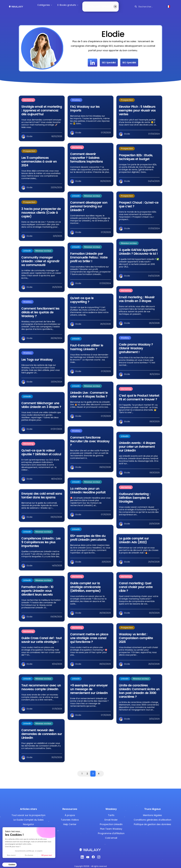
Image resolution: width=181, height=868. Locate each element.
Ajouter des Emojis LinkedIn (29, 826)
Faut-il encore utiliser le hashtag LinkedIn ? (87, 344)
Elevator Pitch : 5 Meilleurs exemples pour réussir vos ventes (137, 107)
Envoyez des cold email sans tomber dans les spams (42, 492)
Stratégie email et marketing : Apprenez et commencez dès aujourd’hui (42, 107)
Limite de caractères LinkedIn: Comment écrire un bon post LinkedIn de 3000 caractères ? (139, 688)
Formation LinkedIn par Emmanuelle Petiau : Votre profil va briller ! (89, 254)
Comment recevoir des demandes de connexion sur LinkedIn (42, 731)
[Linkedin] (82, 855)
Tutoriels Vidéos (70, 817)
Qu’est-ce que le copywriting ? (82, 297)
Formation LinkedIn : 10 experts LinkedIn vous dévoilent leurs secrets (37, 588)
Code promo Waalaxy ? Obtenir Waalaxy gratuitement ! (136, 345)
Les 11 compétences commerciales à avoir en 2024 (39, 158)
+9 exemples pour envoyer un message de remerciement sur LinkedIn (89, 686)
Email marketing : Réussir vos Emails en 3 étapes (137, 296)
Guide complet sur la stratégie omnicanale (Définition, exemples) (85, 584)
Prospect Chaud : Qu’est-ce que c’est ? (139, 201)
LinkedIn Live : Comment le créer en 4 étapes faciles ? (89, 392)
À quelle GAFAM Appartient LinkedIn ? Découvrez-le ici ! (138, 249)
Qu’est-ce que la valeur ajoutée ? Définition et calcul (41, 449)
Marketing (28, 97)
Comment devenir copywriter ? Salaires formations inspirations (86, 155)
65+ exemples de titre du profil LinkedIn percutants (88, 535)
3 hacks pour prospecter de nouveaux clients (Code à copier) (41, 210)
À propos (70, 812)
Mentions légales (152, 812)
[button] (9, 865)
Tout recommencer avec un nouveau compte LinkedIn (41, 684)
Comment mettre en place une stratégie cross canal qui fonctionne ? (89, 635)
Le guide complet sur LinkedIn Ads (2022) (134, 537)
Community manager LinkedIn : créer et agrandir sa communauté (40, 258)
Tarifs (111, 812)
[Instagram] (99, 855)
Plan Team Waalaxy (111, 826)
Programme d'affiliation (111, 830)
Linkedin (76, 193)
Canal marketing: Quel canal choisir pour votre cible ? (136, 584)
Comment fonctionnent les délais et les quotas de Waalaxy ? (40, 309)
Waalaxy (76, 97)
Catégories (47, 5)
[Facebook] (93, 855)
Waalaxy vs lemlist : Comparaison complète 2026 (136, 635)
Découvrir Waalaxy (97, 5)
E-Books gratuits (70, 5)
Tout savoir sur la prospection (28, 812)
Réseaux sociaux (92, 193)
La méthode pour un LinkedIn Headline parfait (88, 487)
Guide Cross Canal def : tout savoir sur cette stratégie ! (42, 637)
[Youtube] (88, 855)
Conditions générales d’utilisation (152, 817)
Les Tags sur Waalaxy (37, 357)
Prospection (127, 97)
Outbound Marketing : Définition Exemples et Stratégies (135, 495)
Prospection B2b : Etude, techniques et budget (136, 154)
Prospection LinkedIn (111, 821)
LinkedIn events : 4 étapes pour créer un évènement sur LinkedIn (137, 444)
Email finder (111, 817)
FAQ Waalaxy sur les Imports (85, 106)
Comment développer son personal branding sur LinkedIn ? (89, 203)
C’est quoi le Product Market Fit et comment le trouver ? (139, 394)
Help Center (70, 821)
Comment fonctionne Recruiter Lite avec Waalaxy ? (90, 438)
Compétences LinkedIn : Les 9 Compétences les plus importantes (41, 539)
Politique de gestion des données (152, 821)
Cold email (111, 835)
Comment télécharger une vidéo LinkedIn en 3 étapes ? (41, 402)
